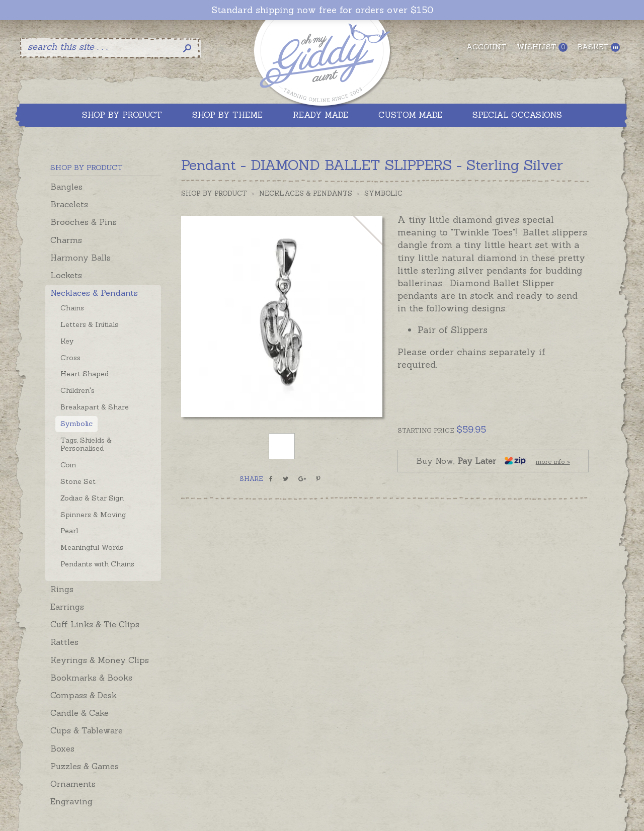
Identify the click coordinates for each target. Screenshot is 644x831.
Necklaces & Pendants (94, 293)
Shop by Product (214, 193)
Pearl (69, 531)
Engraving (71, 801)
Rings (62, 589)
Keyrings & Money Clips (100, 660)
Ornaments (73, 784)
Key (67, 341)
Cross (70, 358)
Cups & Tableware (87, 730)
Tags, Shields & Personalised (86, 444)
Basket (599, 47)
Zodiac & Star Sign (92, 498)
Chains (72, 308)
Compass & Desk (84, 695)
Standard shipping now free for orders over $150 (322, 10)
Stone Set (78, 481)
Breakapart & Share (95, 407)
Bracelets (69, 204)
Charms (66, 240)
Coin (68, 465)
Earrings (67, 607)
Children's (77, 390)
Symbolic (76, 424)
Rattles (64, 642)
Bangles (66, 187)
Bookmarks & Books (91, 678)
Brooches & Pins (84, 222)
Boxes (62, 749)
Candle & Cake (79, 713)
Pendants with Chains (97, 564)
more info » (553, 462)
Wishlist (542, 47)
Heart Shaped (85, 374)
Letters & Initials (89, 324)
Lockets (66, 275)
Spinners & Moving (93, 515)
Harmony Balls (80, 258)
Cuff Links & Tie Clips (95, 624)
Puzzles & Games (85, 766)
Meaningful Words (92, 547)
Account (487, 47)
